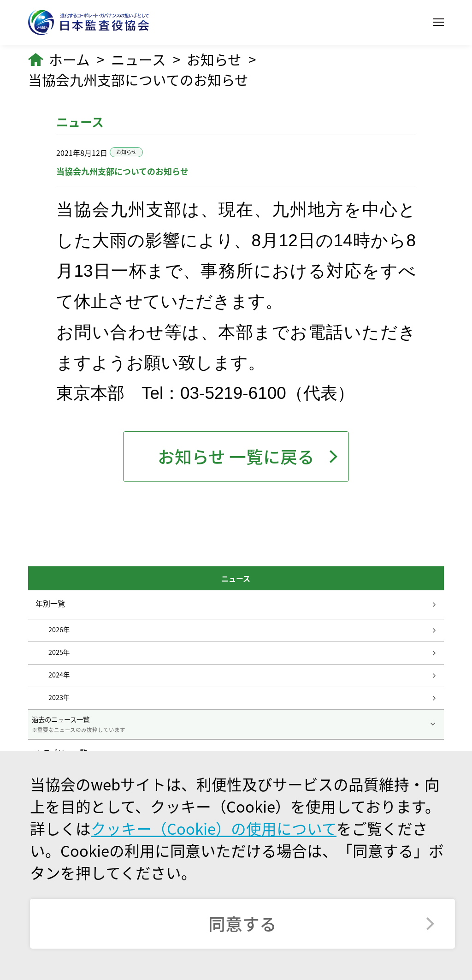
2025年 (59, 652)
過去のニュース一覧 (236, 724)
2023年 (59, 697)
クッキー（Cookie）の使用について (214, 828)
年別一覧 (50, 603)
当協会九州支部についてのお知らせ (138, 80)
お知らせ (214, 59)
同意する (242, 924)
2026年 (59, 629)
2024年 (59, 674)
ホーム (69, 59)
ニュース (139, 59)
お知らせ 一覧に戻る (236, 456)
